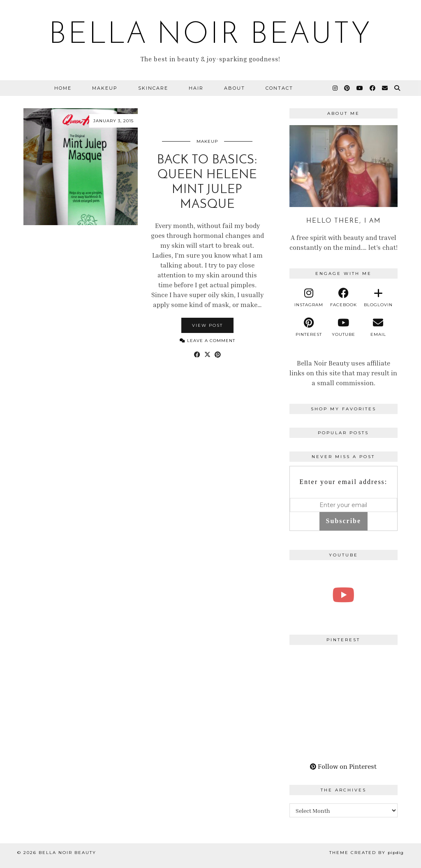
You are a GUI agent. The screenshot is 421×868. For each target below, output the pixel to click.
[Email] (385, 88)
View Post (207, 325)
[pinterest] (309, 327)
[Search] (398, 88)
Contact (279, 88)
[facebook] (343, 298)
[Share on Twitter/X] (207, 354)
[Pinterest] (347, 88)
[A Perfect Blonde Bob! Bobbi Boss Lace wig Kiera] (344, 595)
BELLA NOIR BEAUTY (210, 35)
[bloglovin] (378, 298)
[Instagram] (335, 88)
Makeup (105, 88)
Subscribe (344, 521)
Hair (196, 88)
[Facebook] (373, 88)
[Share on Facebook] (197, 354)
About (235, 88)
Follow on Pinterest (343, 766)
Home (63, 88)
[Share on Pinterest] (218, 354)
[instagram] (309, 298)
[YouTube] (360, 88)
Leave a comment (207, 341)
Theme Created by (367, 853)
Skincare (153, 88)
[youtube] (343, 327)
